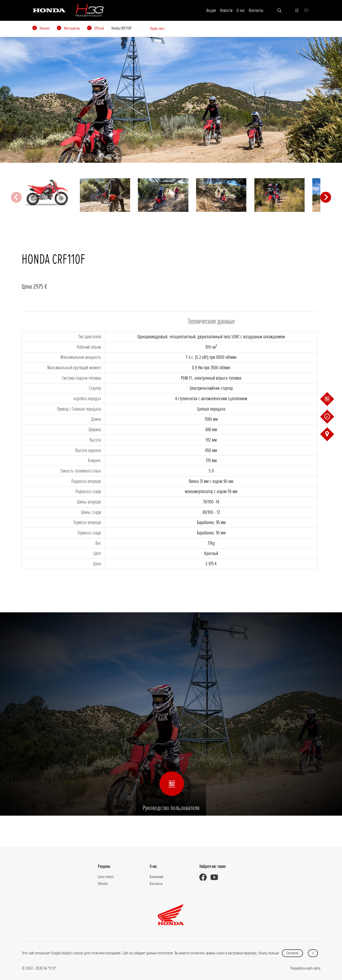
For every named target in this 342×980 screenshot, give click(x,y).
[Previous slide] (16, 197)
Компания (156, 877)
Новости (226, 10)
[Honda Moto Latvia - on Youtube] (216, 877)
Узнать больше (269, 953)
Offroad (96, 28)
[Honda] (49, 10)
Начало (41, 28)
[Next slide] (326, 197)
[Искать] (279, 10)
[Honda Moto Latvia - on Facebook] (205, 877)
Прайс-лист (157, 29)
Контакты (256, 10)
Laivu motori (106, 877)
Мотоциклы (68, 28)
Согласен (292, 953)
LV (297, 10)
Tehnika (103, 884)
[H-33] (90, 10)
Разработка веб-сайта (305, 968)
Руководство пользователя (171, 798)
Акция (211, 10)
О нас (241, 10)
